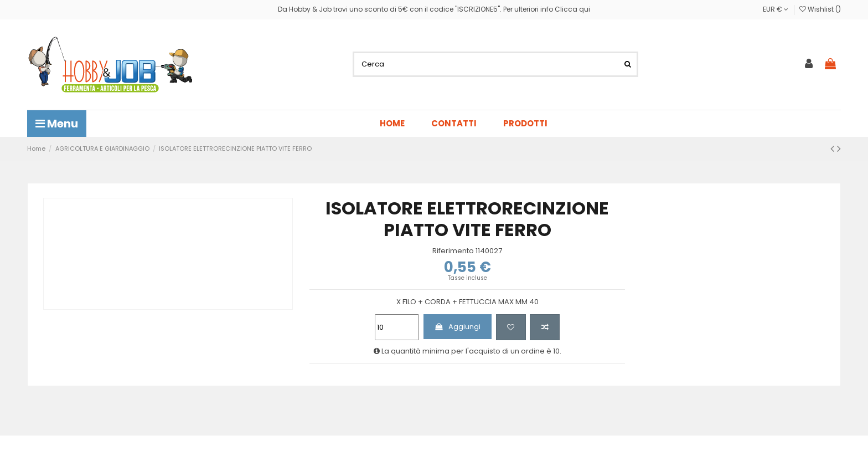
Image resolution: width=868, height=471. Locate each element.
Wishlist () (820, 9)
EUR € (776, 9)
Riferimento (453, 251)
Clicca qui (572, 9)
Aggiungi (457, 327)
